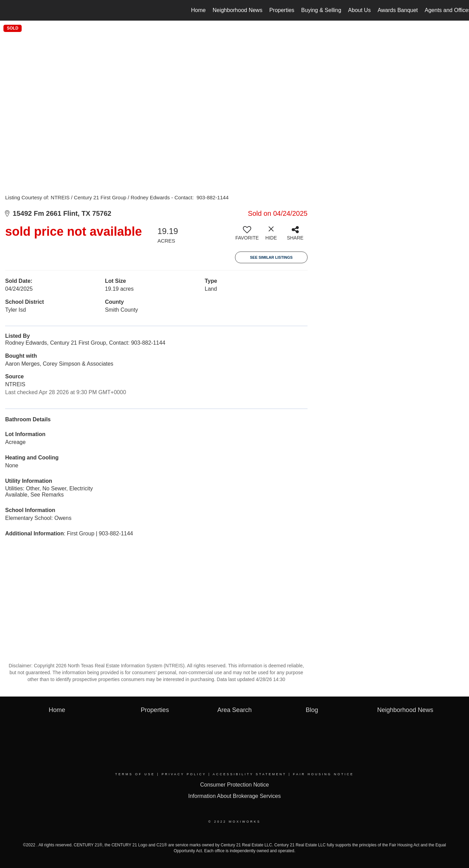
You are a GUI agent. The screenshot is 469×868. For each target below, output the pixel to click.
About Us (359, 10)
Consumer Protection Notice (234, 785)
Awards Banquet (398, 10)
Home (198, 10)
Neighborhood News (238, 10)
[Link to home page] (9, 10)
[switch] (247, 236)
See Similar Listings (271, 257)
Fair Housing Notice (323, 774)
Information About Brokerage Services (234, 796)
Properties (282, 10)
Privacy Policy (184, 774)
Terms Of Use (135, 774)
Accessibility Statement (249, 774)
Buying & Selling (321, 10)
